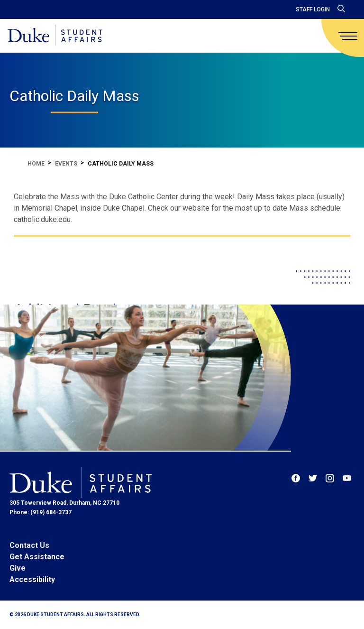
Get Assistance (37, 557)
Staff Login (313, 9)
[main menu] (348, 36)
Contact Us (29, 545)
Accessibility (32, 579)
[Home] (55, 36)
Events (66, 164)
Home (36, 164)
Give (18, 568)
